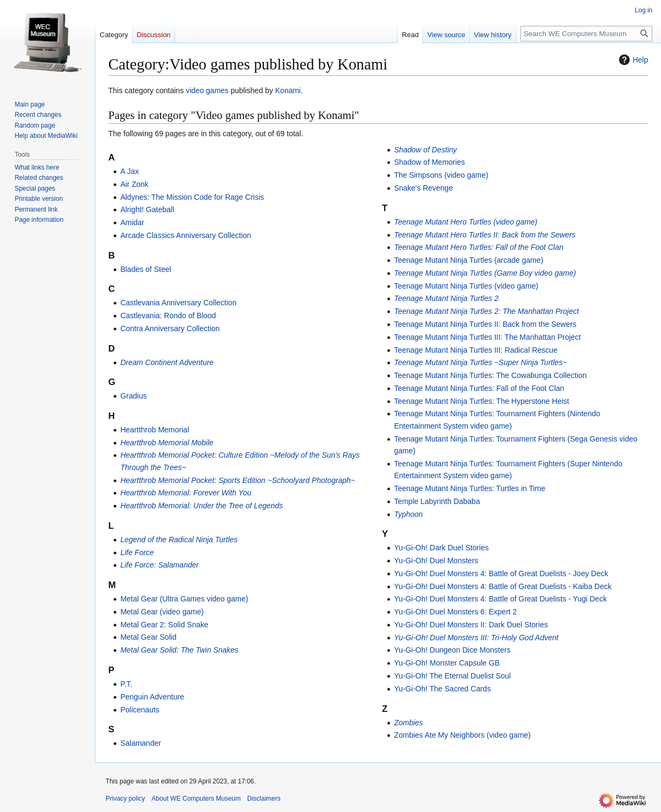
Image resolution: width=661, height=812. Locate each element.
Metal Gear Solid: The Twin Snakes (179, 650)
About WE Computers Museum (196, 799)
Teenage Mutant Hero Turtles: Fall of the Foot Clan (478, 247)
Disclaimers (264, 799)
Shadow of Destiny (425, 150)
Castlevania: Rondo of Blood (168, 316)
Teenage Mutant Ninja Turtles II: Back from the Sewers (485, 324)
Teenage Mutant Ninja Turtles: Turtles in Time (469, 488)
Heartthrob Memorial (155, 430)
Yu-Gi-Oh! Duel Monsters (436, 561)
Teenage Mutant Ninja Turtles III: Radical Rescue (476, 350)
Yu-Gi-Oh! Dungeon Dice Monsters (452, 650)
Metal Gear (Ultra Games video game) (184, 599)
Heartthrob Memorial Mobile (167, 443)
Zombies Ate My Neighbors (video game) (462, 735)
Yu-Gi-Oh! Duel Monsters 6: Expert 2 (455, 612)
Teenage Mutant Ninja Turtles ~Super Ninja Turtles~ (480, 362)
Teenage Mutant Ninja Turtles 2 (446, 298)
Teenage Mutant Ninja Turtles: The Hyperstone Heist (481, 401)
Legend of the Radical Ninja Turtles (179, 540)
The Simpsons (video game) (441, 175)
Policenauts (140, 710)
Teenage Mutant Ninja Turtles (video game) (466, 286)
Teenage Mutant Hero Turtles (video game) (465, 222)
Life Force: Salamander (159, 565)
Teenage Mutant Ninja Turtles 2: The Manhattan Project (486, 311)
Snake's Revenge (423, 188)
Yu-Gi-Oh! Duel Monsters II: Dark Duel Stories (471, 625)
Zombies (408, 723)
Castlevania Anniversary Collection (178, 303)
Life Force (137, 552)
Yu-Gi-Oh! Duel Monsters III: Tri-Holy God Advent (476, 638)
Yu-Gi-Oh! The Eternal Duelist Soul (452, 676)
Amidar (132, 222)
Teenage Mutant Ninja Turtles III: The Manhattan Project (487, 337)
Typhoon (408, 514)
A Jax (129, 171)
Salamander (141, 743)
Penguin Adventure (152, 697)
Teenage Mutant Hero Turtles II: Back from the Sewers (485, 235)
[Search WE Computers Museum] (586, 34)
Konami (288, 90)
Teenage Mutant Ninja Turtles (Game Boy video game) (485, 273)
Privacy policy (125, 799)
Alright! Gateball (147, 209)
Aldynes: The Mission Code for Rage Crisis (192, 197)
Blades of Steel (145, 269)
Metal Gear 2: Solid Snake (164, 625)
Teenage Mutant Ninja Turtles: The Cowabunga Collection (490, 375)
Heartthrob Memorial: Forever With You (186, 493)
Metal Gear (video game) (162, 612)
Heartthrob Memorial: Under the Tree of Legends (201, 506)
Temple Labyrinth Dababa (437, 501)
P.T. (126, 684)
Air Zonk (134, 184)
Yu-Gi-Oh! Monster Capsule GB (447, 663)
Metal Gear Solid (148, 637)
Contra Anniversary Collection (170, 328)
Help (632, 60)
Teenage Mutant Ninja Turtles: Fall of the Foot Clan (479, 388)
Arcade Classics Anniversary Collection (186, 235)
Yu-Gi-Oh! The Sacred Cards (442, 689)
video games (207, 90)
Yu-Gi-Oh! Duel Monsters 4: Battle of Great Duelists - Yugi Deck (500, 599)
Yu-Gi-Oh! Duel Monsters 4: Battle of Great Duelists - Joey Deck (501, 573)
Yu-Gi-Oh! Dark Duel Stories (441, 548)
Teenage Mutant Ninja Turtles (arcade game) (468, 260)
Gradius (133, 396)
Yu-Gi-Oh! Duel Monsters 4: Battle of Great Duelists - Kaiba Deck (503, 586)
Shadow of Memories (429, 162)
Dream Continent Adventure (167, 362)
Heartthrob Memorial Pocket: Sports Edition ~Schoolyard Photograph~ (238, 480)
